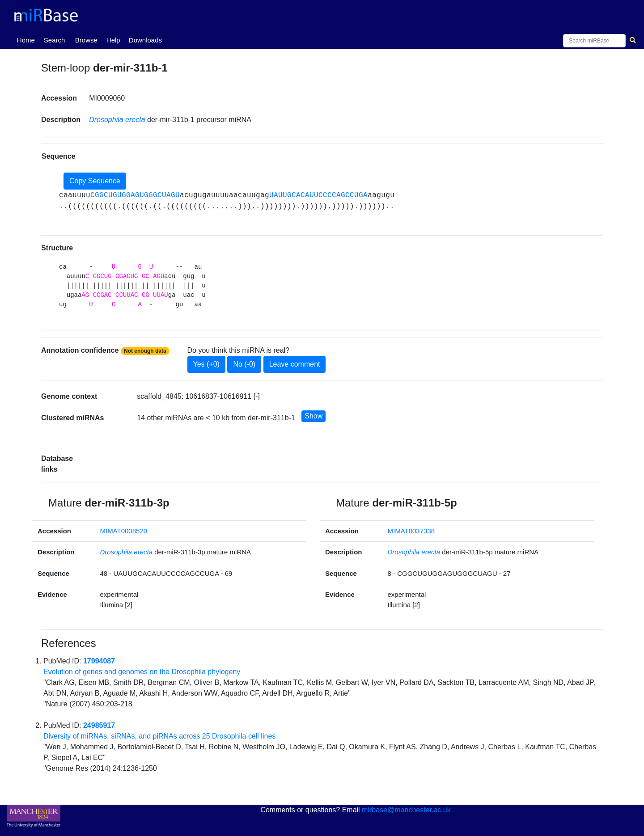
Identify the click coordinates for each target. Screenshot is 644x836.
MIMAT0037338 (411, 531)
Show (314, 416)
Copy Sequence (95, 181)
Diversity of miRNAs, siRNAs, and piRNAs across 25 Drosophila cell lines (159, 736)
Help (113, 40)
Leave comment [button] (295, 364)
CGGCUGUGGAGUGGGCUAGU (135, 195)
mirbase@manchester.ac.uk (406, 810)
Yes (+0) (206, 364)
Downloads (145, 40)
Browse (86, 40)
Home (28, 39)
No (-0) (244, 364)
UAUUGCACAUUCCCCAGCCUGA (318, 195)
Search (55, 40)
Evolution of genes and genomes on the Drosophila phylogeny (142, 672)
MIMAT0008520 (123, 531)
